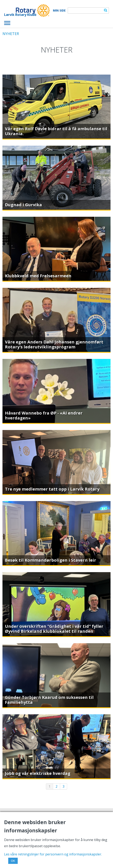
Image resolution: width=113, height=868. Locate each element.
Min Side (59, 11)
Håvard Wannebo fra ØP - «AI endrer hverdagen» (44, 415)
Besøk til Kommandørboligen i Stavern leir (51, 560)
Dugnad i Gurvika (23, 205)
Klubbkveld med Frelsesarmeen (38, 276)
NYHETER (11, 34)
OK (13, 861)
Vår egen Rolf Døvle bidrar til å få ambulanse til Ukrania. (56, 131)
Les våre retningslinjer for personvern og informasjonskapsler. (53, 854)
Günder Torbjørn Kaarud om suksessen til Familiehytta (49, 700)
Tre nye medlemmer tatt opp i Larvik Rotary (52, 489)
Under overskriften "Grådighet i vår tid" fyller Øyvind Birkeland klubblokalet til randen (54, 629)
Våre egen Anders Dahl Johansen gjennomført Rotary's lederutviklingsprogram (54, 344)
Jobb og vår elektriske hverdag (38, 773)
